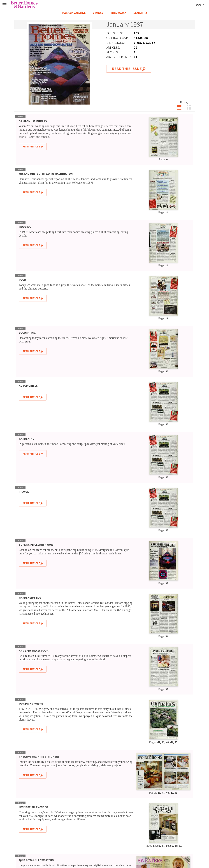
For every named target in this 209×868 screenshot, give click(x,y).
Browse (98, 13)
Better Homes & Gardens (24, 5)
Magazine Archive (74, 13)
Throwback (118, 13)
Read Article (31, 146)
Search (140, 13)
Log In (200, 4)
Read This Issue (127, 69)
